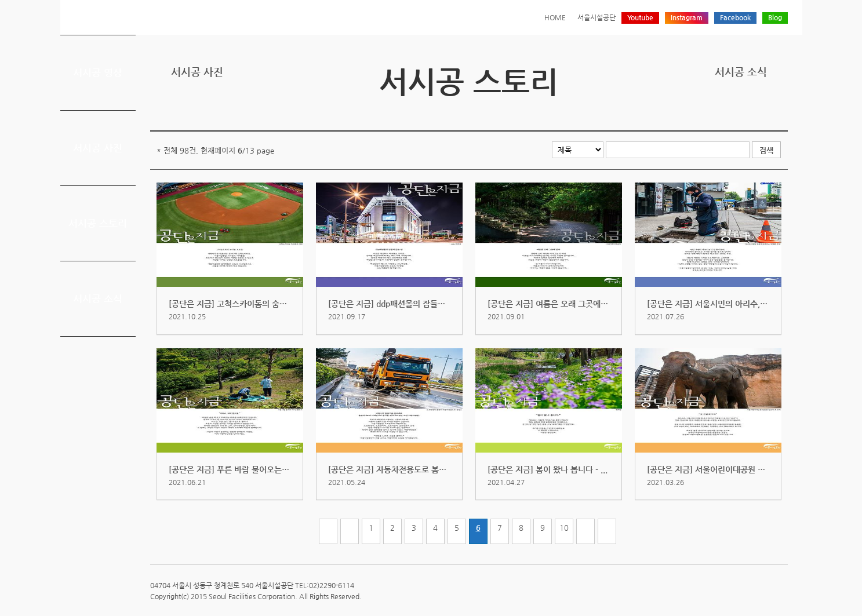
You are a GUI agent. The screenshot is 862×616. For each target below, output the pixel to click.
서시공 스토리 (98, 223)
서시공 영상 (98, 72)
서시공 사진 (98, 148)
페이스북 (745, 112)
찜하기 (781, 112)
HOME (555, 17)
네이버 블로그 (763, 112)
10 (564, 528)
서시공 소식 (98, 298)
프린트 (709, 112)
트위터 (727, 112)
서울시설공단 (597, 17)
